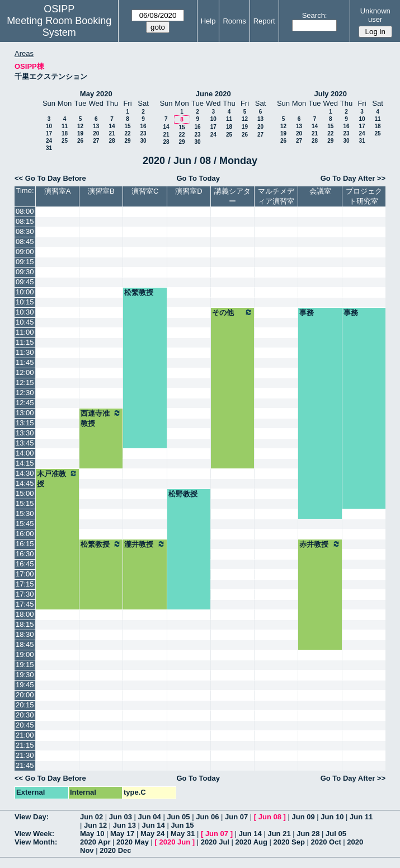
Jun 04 (150, 817)
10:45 (25, 322)
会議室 (320, 191)
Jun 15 (182, 825)
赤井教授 (320, 544)
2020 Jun (175, 842)
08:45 (25, 241)
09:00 (25, 252)
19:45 (25, 685)
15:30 (25, 513)
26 (80, 141)
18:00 (25, 614)
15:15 (25, 503)
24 (49, 141)
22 (127, 133)
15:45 (25, 524)
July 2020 (330, 94)
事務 (307, 313)
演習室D (189, 191)
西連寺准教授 (101, 418)
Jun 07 (236, 817)
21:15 (25, 745)
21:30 (25, 755)
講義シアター (232, 196)
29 (127, 141)
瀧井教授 (145, 544)
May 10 (92, 834)
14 (112, 126)
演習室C (145, 191)
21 (112, 133)
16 (143, 126)
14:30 (25, 473)
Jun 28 (308, 834)
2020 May (133, 842)
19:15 (25, 665)
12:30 (25, 393)
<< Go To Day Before (50, 178)
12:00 (25, 372)
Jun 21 (279, 834)
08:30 (25, 231)
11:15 (25, 342)
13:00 (25, 413)
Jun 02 (91, 817)
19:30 (25, 675)
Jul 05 (336, 834)
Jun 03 (121, 817)
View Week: (34, 834)
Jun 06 (207, 817)
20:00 (25, 695)
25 (65, 141)
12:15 (25, 383)
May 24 (152, 834)
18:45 (25, 644)
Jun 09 (303, 817)
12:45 (25, 403)
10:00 (25, 292)
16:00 (25, 534)
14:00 (25, 453)
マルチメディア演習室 (276, 196)
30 (143, 141)
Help (208, 21)
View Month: (36, 842)
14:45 (25, 483)
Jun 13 (124, 825)
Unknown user (375, 15)
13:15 (25, 423)
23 (143, 133)
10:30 (25, 312)
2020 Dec (115, 850)
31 (49, 148)
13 (96, 126)
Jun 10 (332, 817)
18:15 (25, 624)
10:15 (25, 302)
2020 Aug (251, 842)
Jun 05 (178, 817)
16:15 (25, 544)
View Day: (32, 817)
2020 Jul (215, 842)
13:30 (25, 433)
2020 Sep (289, 842)
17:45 (25, 604)
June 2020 (213, 94)
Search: (315, 15)
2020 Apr (95, 842)
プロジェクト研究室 (364, 196)
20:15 (25, 705)
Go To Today (198, 178)
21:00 (25, 735)
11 (65, 126)
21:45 (25, 765)
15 (127, 126)
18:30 (25, 634)
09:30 (25, 272)
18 (65, 133)
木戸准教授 (57, 478)
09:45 (25, 282)
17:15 (25, 584)
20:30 (25, 715)
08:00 (25, 211)
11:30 (25, 352)
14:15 (25, 463)
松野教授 (183, 494)
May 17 (122, 834)
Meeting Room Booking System (59, 27)
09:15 (25, 262)
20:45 (25, 725)
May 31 (183, 834)
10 (49, 126)
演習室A (58, 191)
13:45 (25, 443)
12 (80, 126)
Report (264, 21)
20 (96, 133)
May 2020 (96, 94)
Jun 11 (361, 817)
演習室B (101, 191)
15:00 (25, 493)
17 (49, 133)
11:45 (25, 362)
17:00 (25, 574)
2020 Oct (326, 842)
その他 (232, 312)
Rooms (234, 21)
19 (80, 133)
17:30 (25, 594)
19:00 (25, 654)
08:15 (25, 221)
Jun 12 (95, 825)
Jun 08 (270, 817)
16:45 (25, 564)
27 (96, 141)
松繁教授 (139, 292)
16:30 (25, 554)
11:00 (25, 332)
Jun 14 (154, 825)
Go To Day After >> (353, 178)
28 (112, 141)
